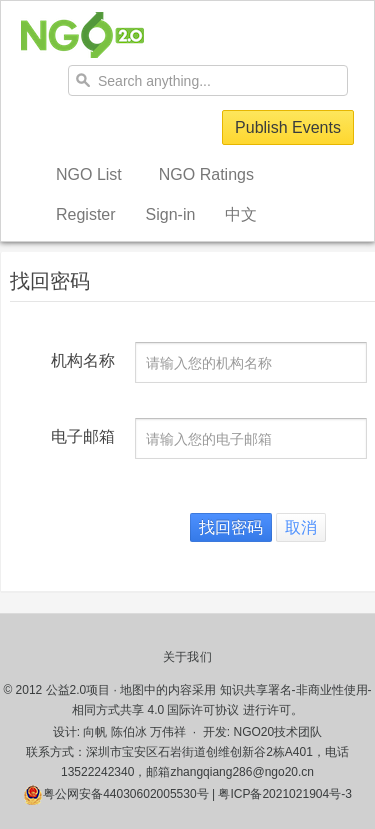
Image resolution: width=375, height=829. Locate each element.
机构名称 (83, 360)
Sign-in (171, 214)
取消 (301, 527)
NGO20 (82, 35)
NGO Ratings (206, 174)
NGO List (89, 174)
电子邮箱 (83, 436)
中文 (241, 214)
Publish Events (288, 127)
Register (86, 214)
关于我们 (187, 657)
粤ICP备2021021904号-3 (284, 794)
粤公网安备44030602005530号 (115, 794)
